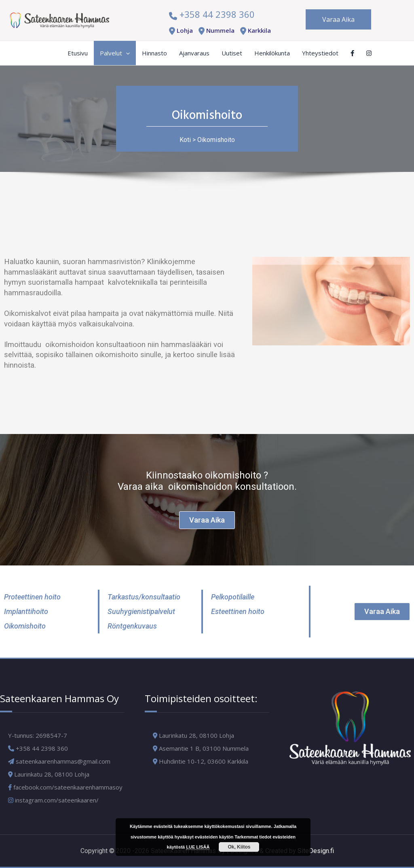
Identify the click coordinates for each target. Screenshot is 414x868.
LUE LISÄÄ (198, 847)
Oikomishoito (216, 140)
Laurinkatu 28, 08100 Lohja (196, 735)
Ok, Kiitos (239, 847)
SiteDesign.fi (316, 851)
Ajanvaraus (194, 53)
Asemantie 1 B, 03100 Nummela (204, 748)
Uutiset (232, 53)
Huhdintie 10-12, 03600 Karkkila (204, 761)
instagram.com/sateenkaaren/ (53, 800)
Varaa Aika (338, 19)
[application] (126, 53)
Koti (185, 140)
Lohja (179, 30)
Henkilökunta (272, 53)
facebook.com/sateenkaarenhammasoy (65, 787)
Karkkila (254, 30)
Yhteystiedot (320, 53)
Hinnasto (154, 53)
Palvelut (115, 53)
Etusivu (78, 53)
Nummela (215, 30)
